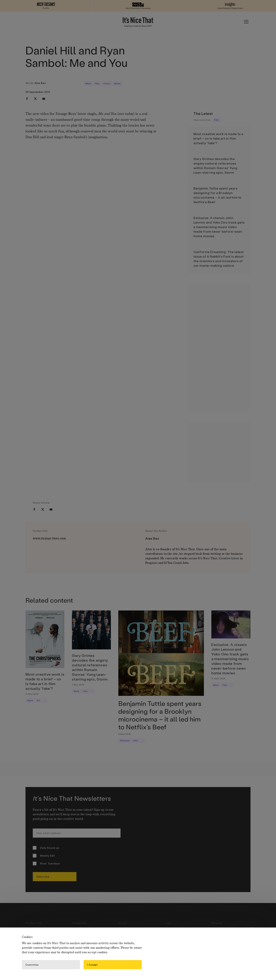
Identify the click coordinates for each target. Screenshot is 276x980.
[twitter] (35, 99)
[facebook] (27, 99)
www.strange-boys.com (49, 538)
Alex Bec (40, 83)
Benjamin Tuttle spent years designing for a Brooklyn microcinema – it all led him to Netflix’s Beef (217, 195)
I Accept (92, 964)
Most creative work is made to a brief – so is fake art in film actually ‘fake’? (218, 138)
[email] (44, 99)
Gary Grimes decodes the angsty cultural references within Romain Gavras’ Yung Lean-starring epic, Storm (216, 166)
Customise (32, 964)
